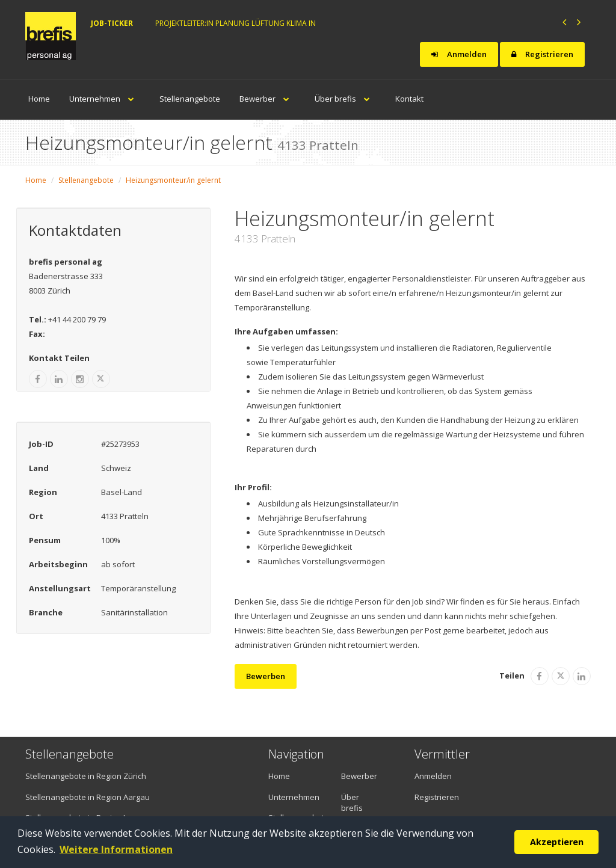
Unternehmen (105, 99)
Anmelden (459, 54)
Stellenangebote (190, 99)
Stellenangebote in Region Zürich (86, 776)
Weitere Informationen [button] (116, 849)
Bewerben (266, 676)
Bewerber (267, 99)
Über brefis (345, 99)
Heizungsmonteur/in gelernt (173, 180)
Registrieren (542, 54)
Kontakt (409, 99)
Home (39, 99)
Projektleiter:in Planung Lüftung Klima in (236, 23)
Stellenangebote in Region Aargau (88, 797)
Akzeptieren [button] (557, 842)
